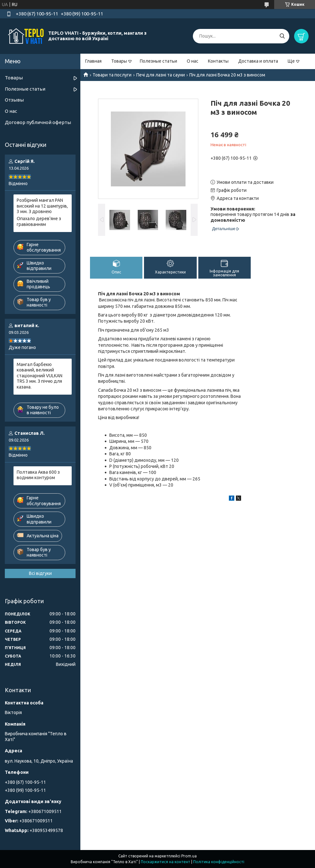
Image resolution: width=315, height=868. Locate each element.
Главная (93, 61)
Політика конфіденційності (219, 862)
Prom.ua (189, 856)
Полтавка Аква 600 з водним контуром (38, 475)
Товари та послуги (112, 75)
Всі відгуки (40, 573)
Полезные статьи (158, 61)
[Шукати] (282, 36)
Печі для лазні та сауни (161, 75)
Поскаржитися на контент (166, 862)
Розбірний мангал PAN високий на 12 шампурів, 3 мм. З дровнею (42, 206)
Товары (119, 61)
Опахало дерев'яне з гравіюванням (39, 221)
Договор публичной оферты (38, 122)
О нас (193, 61)
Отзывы (14, 100)
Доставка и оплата (258, 61)
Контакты (218, 61)
